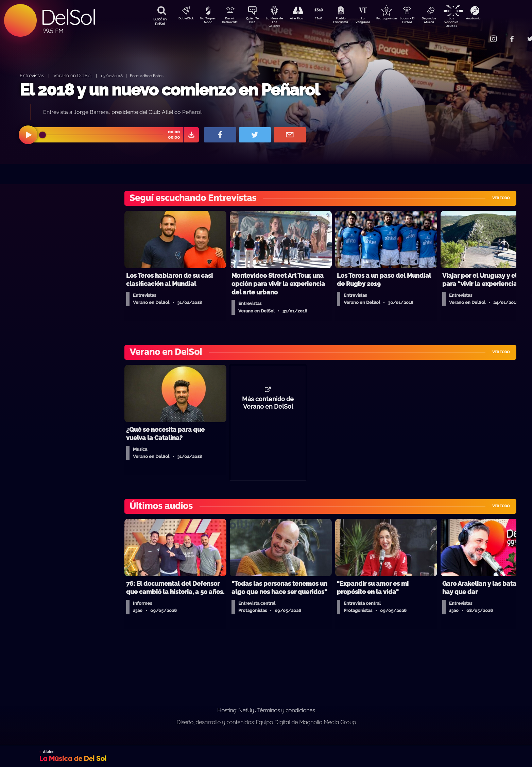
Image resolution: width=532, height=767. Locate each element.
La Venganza (374, 21)
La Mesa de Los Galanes (279, 22)
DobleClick (184, 19)
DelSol (68, 17)
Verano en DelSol (73, 75)
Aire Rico (303, 19)
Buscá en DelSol (160, 21)
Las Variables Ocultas (469, 22)
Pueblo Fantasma (350, 21)
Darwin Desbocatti (231, 21)
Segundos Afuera (445, 21)
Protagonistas (398, 19)
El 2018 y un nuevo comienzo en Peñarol (170, 90)
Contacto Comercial (480, 35)
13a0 (326, 19)
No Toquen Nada (207, 21)
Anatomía (493, 19)
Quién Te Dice (255, 21)
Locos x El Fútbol (422, 21)
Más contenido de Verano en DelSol (268, 406)
